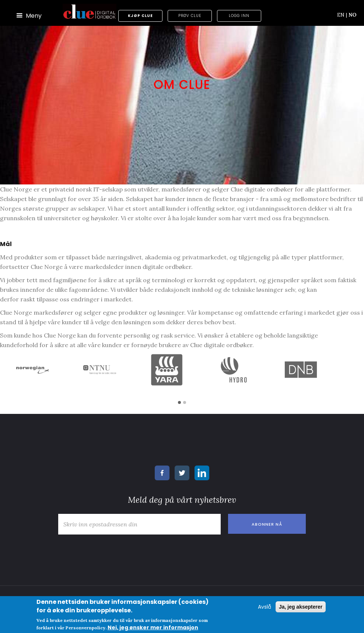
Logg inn (239, 16)
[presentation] (111, 553)
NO (353, 15)
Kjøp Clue (140, 16)
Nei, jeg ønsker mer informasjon (153, 627)
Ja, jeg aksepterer (301, 607)
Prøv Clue (190, 16)
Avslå (265, 607)
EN (342, 15)
